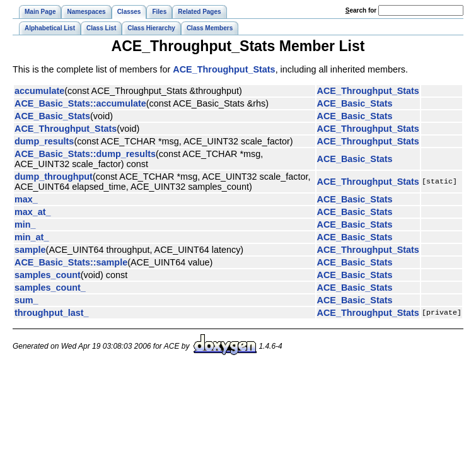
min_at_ (32, 237)
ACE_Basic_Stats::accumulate (80, 103)
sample (30, 250)
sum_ (26, 300)
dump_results (44, 141)
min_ (25, 224)
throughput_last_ (52, 313)
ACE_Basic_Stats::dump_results (85, 154)
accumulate (39, 91)
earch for (361, 10)
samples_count (48, 275)
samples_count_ (50, 288)
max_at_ (33, 212)
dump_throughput (54, 177)
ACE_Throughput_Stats (224, 69)
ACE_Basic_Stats (355, 103)
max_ (26, 199)
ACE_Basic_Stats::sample (71, 262)
